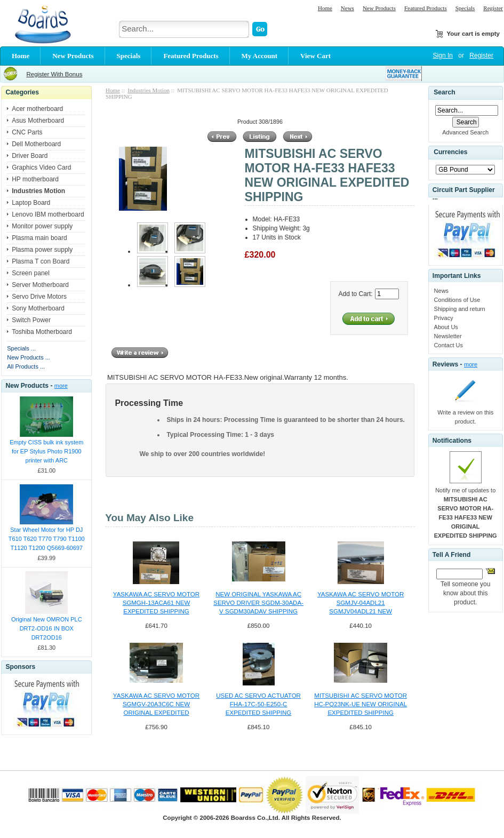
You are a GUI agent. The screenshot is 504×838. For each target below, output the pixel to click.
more (61, 386)
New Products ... (29, 357)
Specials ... (21, 348)
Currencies (450, 153)
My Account (260, 56)
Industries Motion (149, 90)
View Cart (315, 56)
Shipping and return (460, 309)
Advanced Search (465, 132)
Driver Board (30, 156)
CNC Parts (27, 132)
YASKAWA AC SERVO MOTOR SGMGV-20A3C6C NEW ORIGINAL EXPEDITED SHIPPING (156, 705)
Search (444, 92)
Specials (465, 8)
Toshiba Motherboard (42, 332)
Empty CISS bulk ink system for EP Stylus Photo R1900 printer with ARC (46, 451)
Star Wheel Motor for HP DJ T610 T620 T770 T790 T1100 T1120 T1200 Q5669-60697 (47, 539)
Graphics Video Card (41, 167)
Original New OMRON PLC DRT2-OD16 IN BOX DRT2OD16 (47, 628)
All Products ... (26, 366)
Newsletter (448, 336)
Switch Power (31, 320)
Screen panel (31, 273)
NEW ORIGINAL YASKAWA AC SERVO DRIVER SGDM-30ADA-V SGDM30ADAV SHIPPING (258, 603)
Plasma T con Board (41, 261)
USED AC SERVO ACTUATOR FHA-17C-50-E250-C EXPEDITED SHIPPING (258, 704)
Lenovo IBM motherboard (48, 214)
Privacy (444, 318)
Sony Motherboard (38, 308)
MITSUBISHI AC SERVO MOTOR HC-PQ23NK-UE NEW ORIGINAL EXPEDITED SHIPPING (361, 704)
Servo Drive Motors (39, 297)
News (347, 8)
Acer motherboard (37, 109)
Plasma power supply (42, 250)
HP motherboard (35, 179)
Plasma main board (39, 238)
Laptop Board (31, 203)
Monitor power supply (42, 226)
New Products (379, 8)
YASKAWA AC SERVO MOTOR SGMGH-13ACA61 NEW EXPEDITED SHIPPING (156, 603)
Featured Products (426, 8)
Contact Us (449, 345)
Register (493, 8)
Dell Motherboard (36, 144)
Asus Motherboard (38, 121)
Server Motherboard (40, 285)
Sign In (443, 55)
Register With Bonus (54, 74)
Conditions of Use (457, 300)
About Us (446, 327)
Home (325, 8)
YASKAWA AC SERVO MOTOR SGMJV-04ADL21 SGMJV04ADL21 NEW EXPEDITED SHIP (361, 603)
